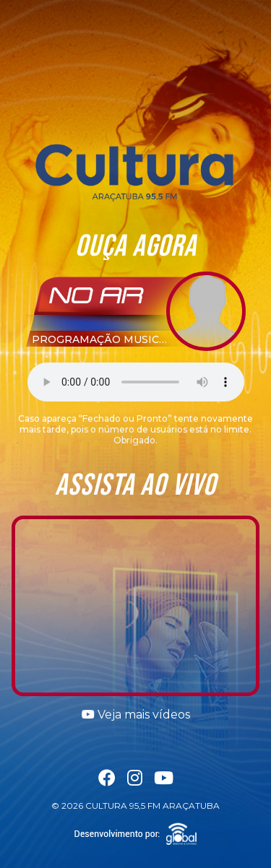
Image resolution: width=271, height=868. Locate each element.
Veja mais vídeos (136, 715)
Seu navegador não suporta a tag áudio (136, 382)
